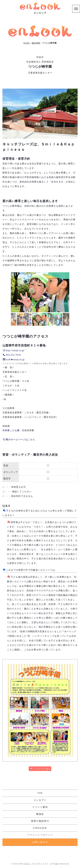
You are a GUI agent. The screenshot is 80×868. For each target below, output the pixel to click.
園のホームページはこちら (19, 440)
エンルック (40, 13)
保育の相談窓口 (40, 821)
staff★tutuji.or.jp (14, 360)
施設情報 (36, 43)
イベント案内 (40, 807)
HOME (27, 43)
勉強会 (40, 814)
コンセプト (40, 800)
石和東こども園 (11, 430)
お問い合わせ (40, 842)
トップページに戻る (40, 769)
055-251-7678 (12, 355)
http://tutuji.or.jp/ (14, 350)
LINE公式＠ (40, 828)
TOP (40, 793)
